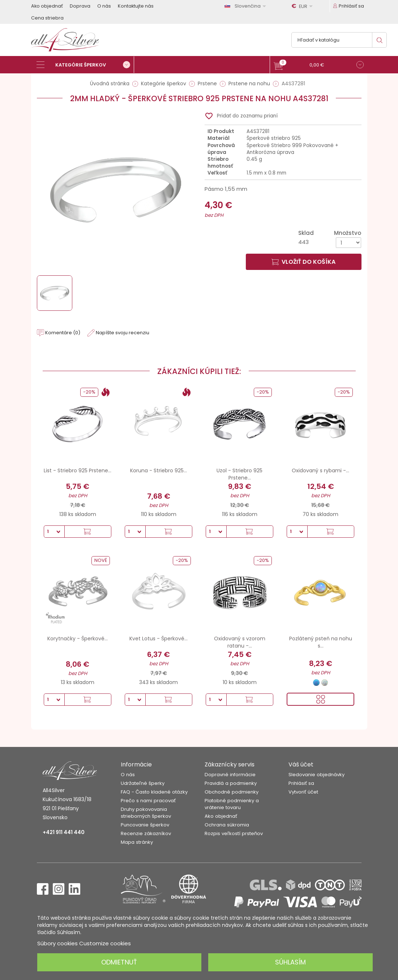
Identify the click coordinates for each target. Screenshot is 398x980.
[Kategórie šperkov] (85, 65)
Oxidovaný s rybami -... (320, 470)
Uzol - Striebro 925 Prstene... (239, 474)
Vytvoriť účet (303, 792)
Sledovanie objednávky (316, 775)
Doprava (80, 6)
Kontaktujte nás (136, 6)
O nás (104, 6)
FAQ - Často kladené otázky (154, 792)
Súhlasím (290, 962)
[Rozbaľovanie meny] (303, 6)
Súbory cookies (57, 943)
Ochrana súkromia (227, 825)
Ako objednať (47, 6)
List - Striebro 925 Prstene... (78, 470)
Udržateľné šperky (143, 783)
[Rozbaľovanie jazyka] (247, 6)
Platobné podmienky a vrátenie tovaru (232, 804)
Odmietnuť (119, 962)
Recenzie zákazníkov (146, 833)
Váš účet (301, 764)
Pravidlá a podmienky (231, 783)
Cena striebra (47, 18)
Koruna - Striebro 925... (159, 470)
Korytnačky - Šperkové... (78, 639)
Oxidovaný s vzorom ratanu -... (240, 642)
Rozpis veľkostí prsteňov (234, 833)
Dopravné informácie (230, 775)
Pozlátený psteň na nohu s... (321, 642)
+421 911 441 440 (64, 832)
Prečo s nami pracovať (148, 801)
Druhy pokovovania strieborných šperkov (146, 813)
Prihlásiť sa (301, 783)
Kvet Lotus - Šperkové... (159, 639)
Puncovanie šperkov (145, 825)
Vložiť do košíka (303, 262)
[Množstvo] (348, 243)
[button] (319, 66)
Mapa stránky (137, 842)
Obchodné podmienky (232, 792)
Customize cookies (105, 943)
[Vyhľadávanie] (339, 40)
